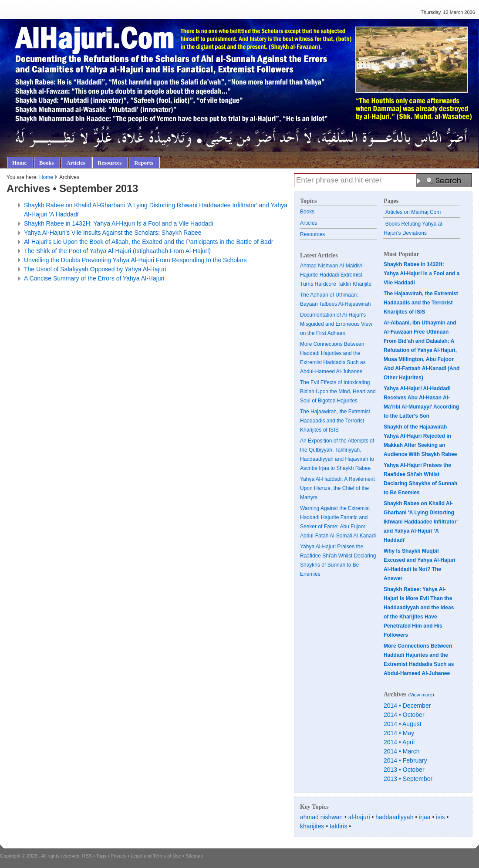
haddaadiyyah (394, 817)
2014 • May (399, 733)
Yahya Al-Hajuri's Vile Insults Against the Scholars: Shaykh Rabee (113, 233)
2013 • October (404, 770)
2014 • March (402, 751)
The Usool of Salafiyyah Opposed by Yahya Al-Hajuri (95, 269)
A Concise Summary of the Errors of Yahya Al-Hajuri (94, 278)
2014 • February (405, 760)
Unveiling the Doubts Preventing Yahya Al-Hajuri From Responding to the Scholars (135, 260)
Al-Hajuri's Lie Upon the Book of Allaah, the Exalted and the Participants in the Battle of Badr (148, 242)
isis (440, 817)
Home (46, 177)
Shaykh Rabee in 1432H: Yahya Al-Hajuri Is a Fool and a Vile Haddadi (118, 223)
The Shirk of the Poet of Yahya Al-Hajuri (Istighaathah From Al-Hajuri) (117, 251)
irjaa (425, 817)
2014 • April (399, 742)
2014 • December (407, 706)
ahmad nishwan (321, 817)
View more (421, 695)
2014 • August (403, 724)
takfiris (338, 826)
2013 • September (408, 779)
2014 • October (404, 715)
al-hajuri (359, 817)
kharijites (312, 826)
